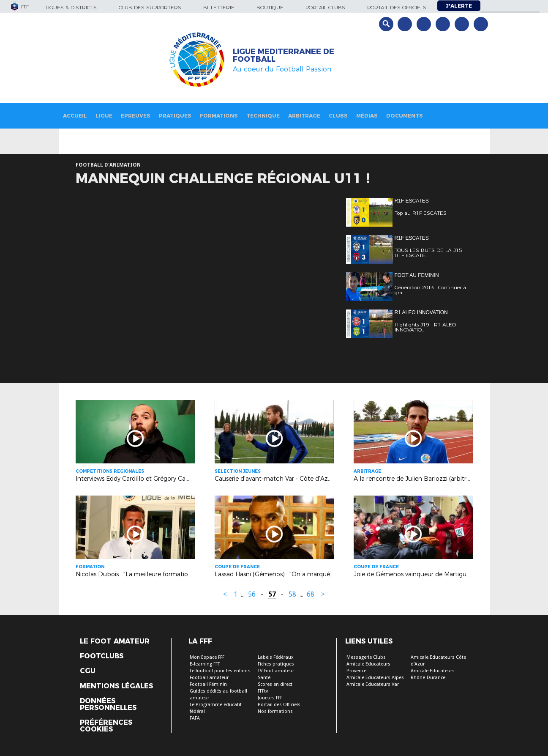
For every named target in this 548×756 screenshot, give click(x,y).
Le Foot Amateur (115, 641)
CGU (88, 671)
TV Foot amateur (276, 671)
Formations (219, 116)
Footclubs (102, 656)
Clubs (338, 116)
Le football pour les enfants (220, 671)
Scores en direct (275, 684)
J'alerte (459, 6)
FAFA (195, 718)
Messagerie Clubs (366, 657)
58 (292, 594)
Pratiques (175, 116)
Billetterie (219, 7)
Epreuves (136, 116)
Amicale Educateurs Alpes (375, 678)
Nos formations (275, 711)
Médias (367, 116)
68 (311, 594)
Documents (405, 116)
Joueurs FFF (270, 698)
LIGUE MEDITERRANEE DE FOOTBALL (284, 55)
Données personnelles (108, 704)
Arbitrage (304, 116)
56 (252, 594)
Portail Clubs (325, 7)
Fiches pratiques (276, 664)
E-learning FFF (205, 664)
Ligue (104, 116)
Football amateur (209, 678)
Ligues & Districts (71, 7)
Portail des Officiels (279, 705)
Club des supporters (150, 7)
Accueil (75, 116)
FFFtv (263, 691)
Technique (263, 116)
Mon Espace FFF (207, 657)
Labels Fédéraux (276, 657)
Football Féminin (208, 684)
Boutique (270, 7)
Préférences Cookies (106, 726)
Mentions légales (116, 686)
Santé (264, 678)
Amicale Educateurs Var (373, 684)
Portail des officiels (397, 7)
